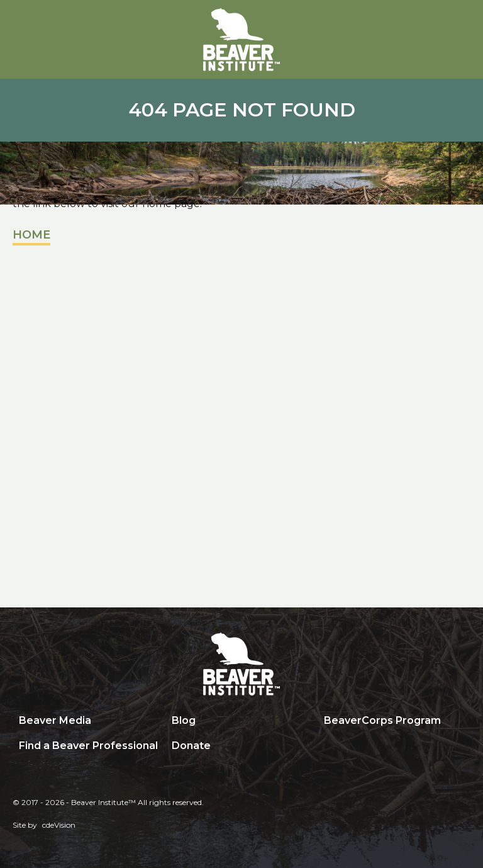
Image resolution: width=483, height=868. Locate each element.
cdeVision (59, 825)
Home (31, 235)
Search (327, 747)
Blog (184, 720)
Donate (191, 746)
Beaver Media (55, 720)
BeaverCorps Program (382, 720)
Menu (461, 23)
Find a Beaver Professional (88, 746)
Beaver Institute (241, 40)
